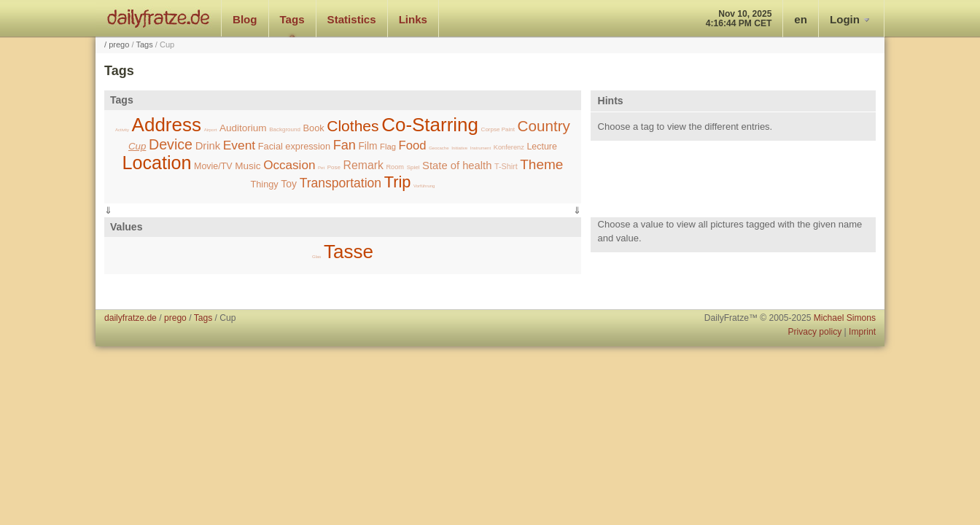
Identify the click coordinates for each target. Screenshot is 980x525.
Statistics (352, 19)
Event (239, 145)
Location (156, 163)
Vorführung (424, 186)
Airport (211, 130)
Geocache (439, 148)
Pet (321, 168)
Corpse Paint (498, 129)
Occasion (289, 165)
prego (119, 44)
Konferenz (509, 147)
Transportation (341, 183)
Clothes (353, 126)
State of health (457, 166)
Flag (388, 147)
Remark (363, 165)
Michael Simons (845, 318)
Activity (122, 130)
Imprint (862, 332)
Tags (292, 19)
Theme (541, 164)
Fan (345, 145)
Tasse (349, 252)
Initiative (459, 148)
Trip (398, 182)
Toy (289, 184)
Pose (334, 167)
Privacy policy (814, 332)
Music (248, 166)
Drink (208, 146)
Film (367, 146)
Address (167, 125)
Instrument (481, 148)
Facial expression (294, 146)
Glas (316, 257)
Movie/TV (213, 166)
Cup (137, 146)
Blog (245, 19)
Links (413, 19)
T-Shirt (506, 166)
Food (413, 145)
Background (285, 129)
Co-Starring (430, 125)
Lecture (542, 147)
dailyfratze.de (159, 18)
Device (171, 144)
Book (314, 128)
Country (544, 126)
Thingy (264, 184)
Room (395, 167)
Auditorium (243, 128)
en (801, 19)
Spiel (413, 167)
